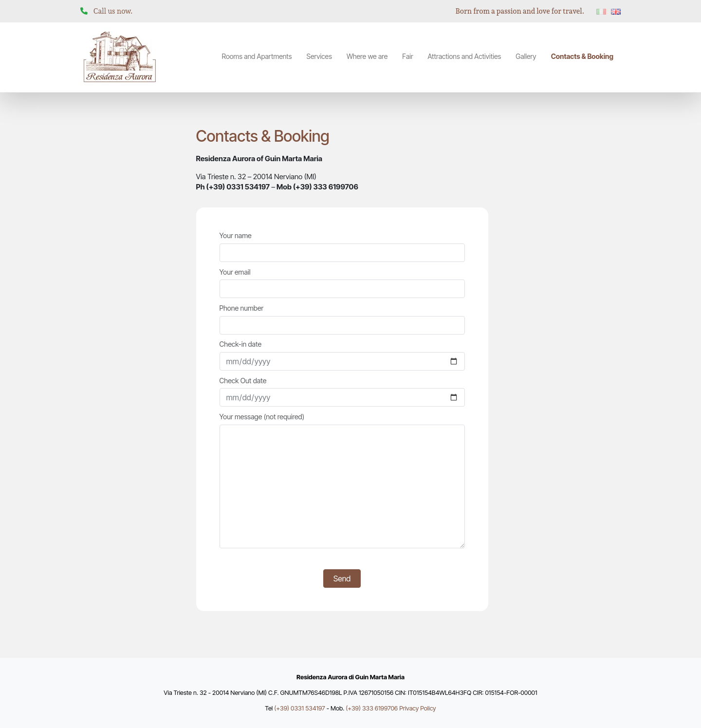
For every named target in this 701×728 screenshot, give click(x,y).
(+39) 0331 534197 (299, 708)
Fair (407, 56)
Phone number (342, 319)
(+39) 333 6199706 (372, 708)
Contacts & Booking (582, 56)
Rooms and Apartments (257, 56)
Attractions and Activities (465, 56)
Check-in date (342, 355)
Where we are (367, 56)
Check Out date (342, 392)
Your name (342, 247)
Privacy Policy (418, 708)
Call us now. (113, 11)
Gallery (526, 56)
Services (319, 56)
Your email (342, 283)
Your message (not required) (342, 480)
